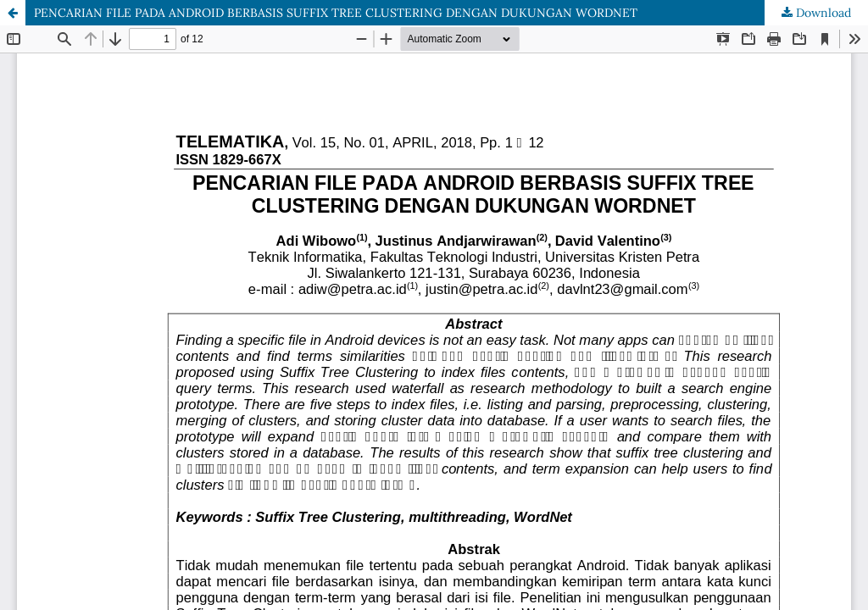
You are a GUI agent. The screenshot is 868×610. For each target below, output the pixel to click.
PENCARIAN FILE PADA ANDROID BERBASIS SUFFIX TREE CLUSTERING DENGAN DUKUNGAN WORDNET (336, 13)
